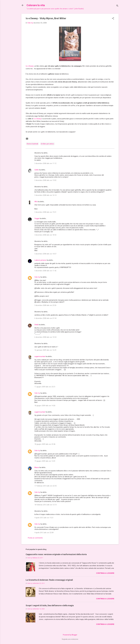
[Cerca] (117, 6)
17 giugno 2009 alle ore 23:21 (45, 387)
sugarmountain (40, 356)
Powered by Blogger (70, 635)
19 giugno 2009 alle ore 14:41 (45, 461)
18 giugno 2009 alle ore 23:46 (45, 444)
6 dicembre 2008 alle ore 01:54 (45, 318)
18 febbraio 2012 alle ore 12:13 (45, 505)
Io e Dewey (30, 66)
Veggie (37, 218)
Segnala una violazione (70, 639)
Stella (36, 325)
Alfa (36, 202)
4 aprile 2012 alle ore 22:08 (44, 533)
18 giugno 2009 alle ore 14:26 (45, 406)
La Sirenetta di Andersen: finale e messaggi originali (49, 580)
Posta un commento (35, 538)
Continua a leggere (105, 573)
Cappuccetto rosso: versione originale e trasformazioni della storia (56, 554)
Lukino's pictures (40, 260)
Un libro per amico (47, 144)
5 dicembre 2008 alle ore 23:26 (45, 305)
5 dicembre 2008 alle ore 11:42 (45, 271)
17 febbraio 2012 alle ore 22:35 (45, 486)
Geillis (37, 170)
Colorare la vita (36, 5)
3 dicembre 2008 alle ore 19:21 (45, 212)
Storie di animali (32, 144)
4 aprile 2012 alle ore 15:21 (44, 518)
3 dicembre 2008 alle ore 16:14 (45, 195)
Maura (37, 467)
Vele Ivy (37, 277)
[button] (113, 19)
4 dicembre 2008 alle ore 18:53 (45, 235)
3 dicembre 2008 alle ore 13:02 (45, 180)
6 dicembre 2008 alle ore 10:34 (45, 337)
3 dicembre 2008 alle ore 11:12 (45, 163)
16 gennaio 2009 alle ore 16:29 (45, 350)
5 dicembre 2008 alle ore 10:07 (45, 254)
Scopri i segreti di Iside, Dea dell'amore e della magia (50, 605)
